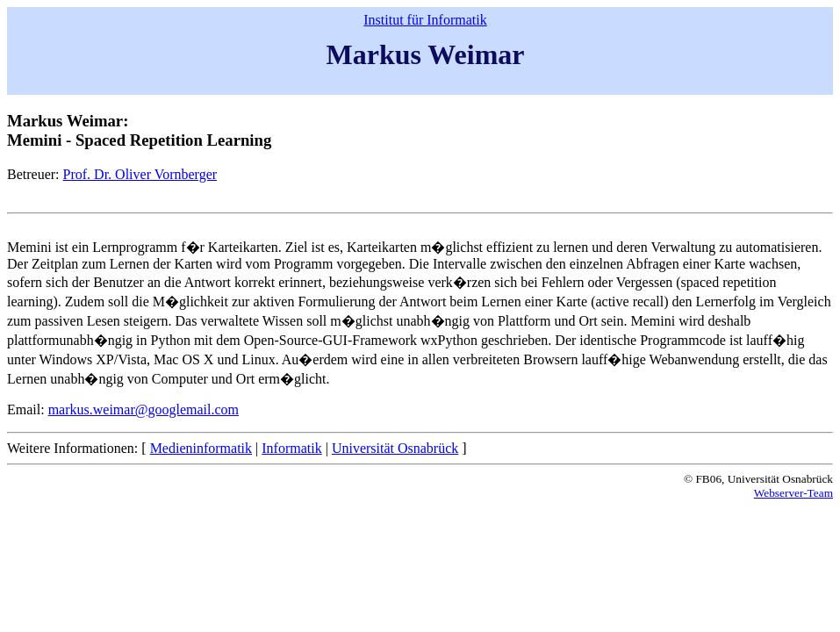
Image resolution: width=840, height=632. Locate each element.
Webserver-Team (793, 493)
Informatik (291, 448)
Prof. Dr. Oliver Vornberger (140, 174)
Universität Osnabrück (395, 448)
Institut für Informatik (425, 20)
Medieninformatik (201, 448)
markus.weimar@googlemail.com (144, 409)
